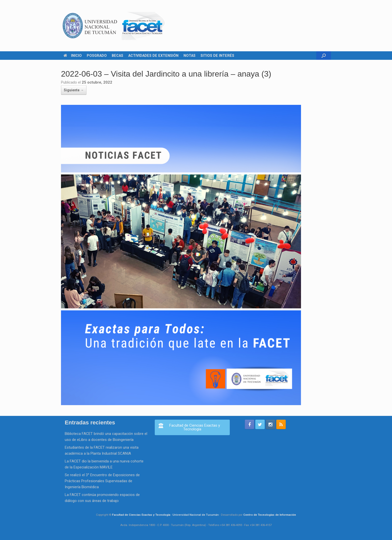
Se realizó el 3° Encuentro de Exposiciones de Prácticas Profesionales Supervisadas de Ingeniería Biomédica (102, 481)
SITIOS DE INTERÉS (217, 56)
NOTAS (189, 56)
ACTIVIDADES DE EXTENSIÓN (153, 56)
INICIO (73, 56)
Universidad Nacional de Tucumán (196, 515)
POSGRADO (97, 56)
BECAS (117, 56)
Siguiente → (74, 90)
